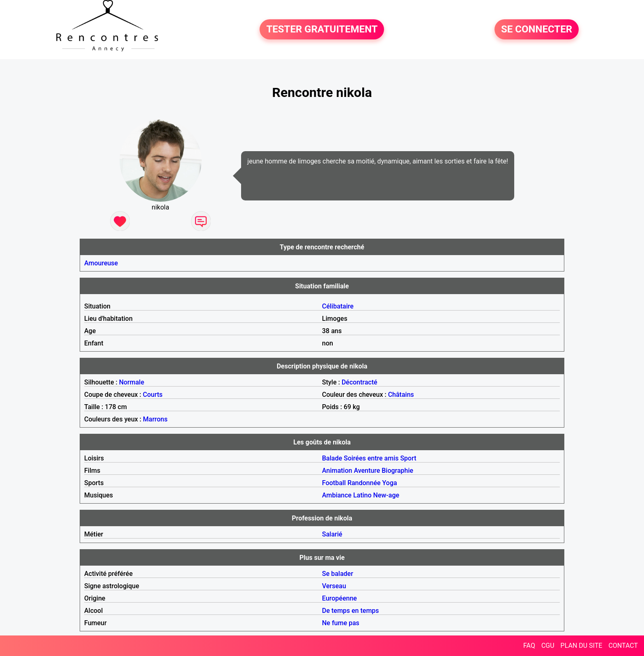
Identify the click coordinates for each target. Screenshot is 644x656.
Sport (408, 458)
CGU (548, 646)
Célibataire (338, 306)
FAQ (529, 646)
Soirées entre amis (371, 458)
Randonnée (364, 483)
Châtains (401, 395)
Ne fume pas (341, 623)
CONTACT (623, 646)
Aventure (367, 471)
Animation (337, 471)
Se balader (338, 574)
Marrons (155, 419)
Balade (332, 458)
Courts (153, 395)
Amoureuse (101, 263)
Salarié (332, 534)
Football (334, 483)
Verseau (334, 586)
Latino (362, 495)
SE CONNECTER (537, 30)
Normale (132, 382)
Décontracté (360, 382)
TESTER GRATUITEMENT (322, 30)
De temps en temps (351, 611)
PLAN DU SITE (582, 646)
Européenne (339, 598)
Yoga (390, 483)
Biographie (397, 471)
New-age (386, 495)
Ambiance (337, 495)
